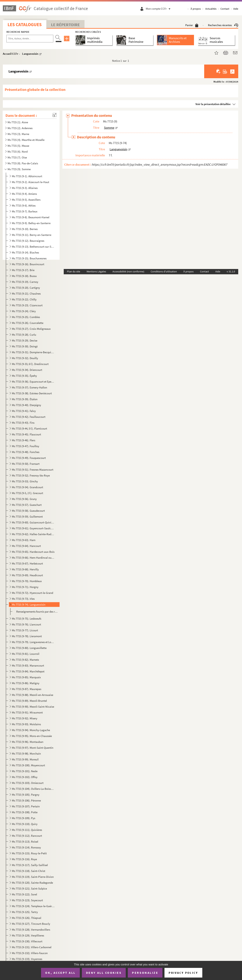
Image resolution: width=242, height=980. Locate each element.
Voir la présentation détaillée (213, 104)
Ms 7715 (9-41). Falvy (24, 411)
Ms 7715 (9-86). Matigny (26, 683)
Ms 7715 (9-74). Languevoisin (29, 605)
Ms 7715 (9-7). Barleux (25, 211)
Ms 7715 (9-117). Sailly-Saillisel (30, 865)
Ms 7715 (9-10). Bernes (25, 229)
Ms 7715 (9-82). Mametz (25, 660)
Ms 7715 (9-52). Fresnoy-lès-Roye (31, 475)
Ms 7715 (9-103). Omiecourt (28, 783)
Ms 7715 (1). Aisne (18, 122)
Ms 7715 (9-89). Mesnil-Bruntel (29, 701)
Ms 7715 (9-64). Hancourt (26, 546)
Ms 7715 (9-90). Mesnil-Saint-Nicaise (33, 707)
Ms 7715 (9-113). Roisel (25, 842)
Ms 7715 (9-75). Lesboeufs (27, 619)
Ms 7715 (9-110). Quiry (25, 824)
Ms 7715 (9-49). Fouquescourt (29, 458)
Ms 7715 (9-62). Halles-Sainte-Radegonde (33, 534)
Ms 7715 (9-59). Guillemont (27, 517)
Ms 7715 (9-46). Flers (24, 440)
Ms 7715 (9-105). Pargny (26, 795)
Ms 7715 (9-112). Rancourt (27, 836)
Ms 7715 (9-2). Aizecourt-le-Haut (31, 182)
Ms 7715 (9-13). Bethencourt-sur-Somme (33, 247)
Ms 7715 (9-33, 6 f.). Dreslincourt (30, 364)
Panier (192, 25)
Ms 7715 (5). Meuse (18, 146)
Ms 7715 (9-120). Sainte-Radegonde (32, 883)
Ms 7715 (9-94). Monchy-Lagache (31, 730)
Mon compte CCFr (159, 9)
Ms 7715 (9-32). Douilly (25, 358)
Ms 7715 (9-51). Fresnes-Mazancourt (33, 470)
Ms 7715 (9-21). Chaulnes (26, 294)
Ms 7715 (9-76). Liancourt (26, 624)
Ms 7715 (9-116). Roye (24, 859)
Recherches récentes (223, 25)
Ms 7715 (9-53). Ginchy (25, 481)
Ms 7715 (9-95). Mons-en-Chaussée (32, 736)
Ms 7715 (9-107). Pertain (26, 806)
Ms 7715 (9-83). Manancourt (28, 665)
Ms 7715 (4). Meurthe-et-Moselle (26, 140)
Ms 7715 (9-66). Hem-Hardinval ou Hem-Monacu (33, 558)
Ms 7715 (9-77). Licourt (25, 630)
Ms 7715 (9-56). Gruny (24, 499)
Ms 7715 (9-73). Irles (23, 599)
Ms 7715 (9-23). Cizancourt (27, 305)
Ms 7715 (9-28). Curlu (24, 335)
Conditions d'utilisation (164, 271)
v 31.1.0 (231, 271)
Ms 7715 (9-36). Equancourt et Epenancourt (33, 382)
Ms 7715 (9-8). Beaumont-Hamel (31, 217)
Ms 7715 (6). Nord (18, 152)
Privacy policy (183, 973)
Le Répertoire (65, 25)
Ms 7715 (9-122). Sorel (24, 894)
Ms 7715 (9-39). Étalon (25, 399)
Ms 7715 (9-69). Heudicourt (27, 575)
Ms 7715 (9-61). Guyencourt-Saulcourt (33, 528)
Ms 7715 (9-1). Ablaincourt (27, 176)
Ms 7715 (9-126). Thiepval (27, 918)
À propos (196, 9)
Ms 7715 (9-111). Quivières (27, 830)
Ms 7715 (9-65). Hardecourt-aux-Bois (33, 552)
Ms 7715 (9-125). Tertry (25, 912)
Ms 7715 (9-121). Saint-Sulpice (29, 888)
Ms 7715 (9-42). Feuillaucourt (29, 417)
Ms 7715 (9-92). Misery (25, 718)
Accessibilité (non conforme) (128, 271)
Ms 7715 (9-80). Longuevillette (29, 648)
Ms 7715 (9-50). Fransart (26, 464)
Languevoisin (30, 54)
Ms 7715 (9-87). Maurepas (27, 689)
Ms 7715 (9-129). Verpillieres (28, 935)
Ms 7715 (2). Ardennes (20, 128)
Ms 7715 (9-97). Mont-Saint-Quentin (33, 748)
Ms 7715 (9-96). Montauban (28, 742)
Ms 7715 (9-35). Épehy (24, 376)
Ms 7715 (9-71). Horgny (25, 587)
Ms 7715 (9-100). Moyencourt (28, 765)
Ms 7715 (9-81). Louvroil (26, 654)
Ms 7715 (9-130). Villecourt (27, 941)
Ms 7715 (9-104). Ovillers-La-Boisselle (33, 789)
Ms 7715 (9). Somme (19, 169)
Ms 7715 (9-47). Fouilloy (26, 446)
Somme (109, 128)
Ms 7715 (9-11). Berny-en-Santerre (32, 235)
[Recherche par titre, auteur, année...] (30, 39)
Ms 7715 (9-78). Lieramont (27, 636)
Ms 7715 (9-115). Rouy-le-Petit (29, 853)
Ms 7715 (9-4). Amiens (24, 194)
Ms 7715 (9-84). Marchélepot (28, 671)
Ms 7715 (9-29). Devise (25, 340)
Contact (225, 9)
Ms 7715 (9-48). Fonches (26, 452)
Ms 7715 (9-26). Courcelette (28, 323)
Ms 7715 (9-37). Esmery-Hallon (29, 387)
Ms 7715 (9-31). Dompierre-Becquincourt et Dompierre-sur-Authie (33, 352)
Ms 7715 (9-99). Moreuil (25, 759)
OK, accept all (60, 973)
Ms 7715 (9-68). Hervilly (25, 569)
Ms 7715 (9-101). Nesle (25, 771)
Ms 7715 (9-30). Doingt (25, 346)
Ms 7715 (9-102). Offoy (25, 777)
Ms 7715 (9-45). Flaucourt (26, 434)
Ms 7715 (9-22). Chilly (24, 299)
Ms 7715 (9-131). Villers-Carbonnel (32, 947)
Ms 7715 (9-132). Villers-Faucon (30, 953)
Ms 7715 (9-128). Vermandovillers (31, 930)
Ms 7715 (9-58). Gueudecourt (28, 511)
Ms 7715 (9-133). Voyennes (27, 959)
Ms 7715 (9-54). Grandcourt (28, 487)
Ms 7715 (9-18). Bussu (24, 276)
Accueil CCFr (10, 54)
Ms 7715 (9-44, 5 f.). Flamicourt (29, 428)
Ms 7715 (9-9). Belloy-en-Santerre (31, 223)
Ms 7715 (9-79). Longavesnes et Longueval (33, 642)
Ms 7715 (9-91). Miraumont (27, 712)
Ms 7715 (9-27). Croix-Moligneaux (31, 329)
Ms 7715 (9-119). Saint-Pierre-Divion (33, 877)
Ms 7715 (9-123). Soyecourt (27, 900)
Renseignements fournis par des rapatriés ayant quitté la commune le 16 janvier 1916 (37, 612)
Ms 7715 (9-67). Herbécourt (27, 563)
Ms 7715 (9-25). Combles (26, 317)
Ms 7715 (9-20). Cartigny (26, 288)
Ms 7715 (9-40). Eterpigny (26, 405)
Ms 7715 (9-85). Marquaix (26, 677)
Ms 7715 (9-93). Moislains (26, 724)
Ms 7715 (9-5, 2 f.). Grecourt (28, 493)
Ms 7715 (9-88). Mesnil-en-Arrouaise (33, 695)
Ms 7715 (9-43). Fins (23, 423)
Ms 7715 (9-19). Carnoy (25, 282)
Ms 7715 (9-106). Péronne (26, 800)
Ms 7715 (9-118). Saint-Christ (29, 871)
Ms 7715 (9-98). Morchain (26, 754)
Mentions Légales (96, 271)
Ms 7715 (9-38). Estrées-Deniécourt (32, 393)
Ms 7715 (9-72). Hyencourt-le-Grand (33, 593)
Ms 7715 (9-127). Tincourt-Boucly (31, 924)
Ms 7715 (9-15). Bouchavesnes (29, 258)
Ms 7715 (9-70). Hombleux (27, 581)
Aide (236, 9)
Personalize (145, 973)
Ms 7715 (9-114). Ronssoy (26, 847)
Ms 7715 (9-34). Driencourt (27, 370)
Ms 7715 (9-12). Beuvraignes (28, 241)
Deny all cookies (104, 973)
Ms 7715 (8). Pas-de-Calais (23, 163)
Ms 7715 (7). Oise (17, 157)
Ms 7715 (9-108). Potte (25, 812)
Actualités (211, 9)
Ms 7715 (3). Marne (18, 134)
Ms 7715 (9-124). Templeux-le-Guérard (33, 906)
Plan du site (74, 271)
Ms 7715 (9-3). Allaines (25, 188)
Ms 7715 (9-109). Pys (24, 818)
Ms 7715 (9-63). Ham (24, 540)
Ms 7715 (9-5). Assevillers (26, 200)
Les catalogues (25, 25)
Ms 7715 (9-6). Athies (24, 205)
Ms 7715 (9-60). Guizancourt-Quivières (33, 522)
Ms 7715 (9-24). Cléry (24, 311)
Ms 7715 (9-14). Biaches (25, 252)
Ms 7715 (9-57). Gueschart (27, 505)
